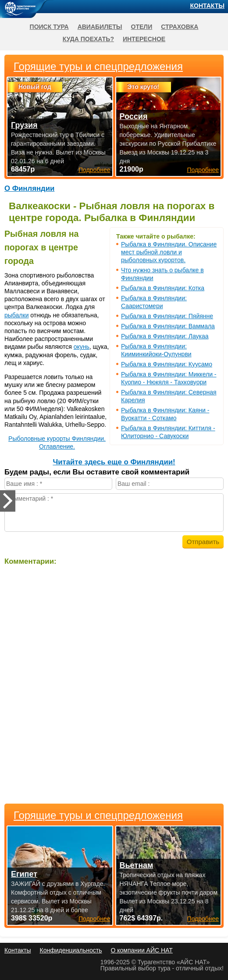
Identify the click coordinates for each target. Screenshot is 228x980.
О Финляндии (29, 188)
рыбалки (16, 315)
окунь (82, 347)
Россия (134, 116)
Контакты (207, 6)
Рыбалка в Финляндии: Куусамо (167, 364)
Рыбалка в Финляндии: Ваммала (168, 326)
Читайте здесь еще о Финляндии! (114, 462)
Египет (24, 874)
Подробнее (94, 919)
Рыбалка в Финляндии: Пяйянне (167, 316)
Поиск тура (49, 27)
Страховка (180, 27)
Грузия (24, 125)
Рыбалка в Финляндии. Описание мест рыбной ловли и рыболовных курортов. (169, 252)
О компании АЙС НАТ (142, 950)
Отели (142, 27)
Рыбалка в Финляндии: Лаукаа (165, 336)
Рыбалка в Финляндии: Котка (163, 288)
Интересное (144, 39)
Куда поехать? (88, 39)
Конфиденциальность (71, 950)
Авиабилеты (100, 27)
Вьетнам (137, 865)
